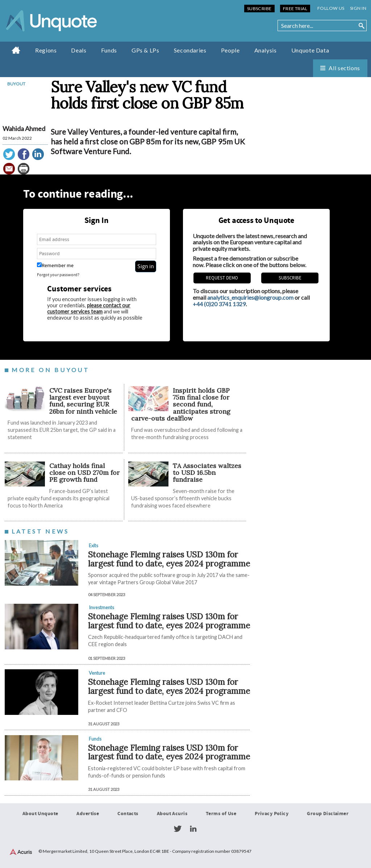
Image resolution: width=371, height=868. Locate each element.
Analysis (266, 50)
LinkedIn (193, 829)
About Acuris (172, 814)
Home (16, 50)
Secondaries (190, 50)
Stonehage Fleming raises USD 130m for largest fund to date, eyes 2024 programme (169, 559)
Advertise (88, 814)
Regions (46, 50)
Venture (97, 673)
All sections (344, 68)
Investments (101, 607)
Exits (93, 545)
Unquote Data (310, 50)
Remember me (55, 266)
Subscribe (259, 9)
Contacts (128, 814)
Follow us (331, 8)
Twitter (178, 829)
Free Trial (295, 9)
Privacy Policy (272, 814)
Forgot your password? (58, 275)
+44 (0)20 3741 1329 (219, 304)
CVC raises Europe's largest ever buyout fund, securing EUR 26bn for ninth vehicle (84, 401)
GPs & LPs (145, 50)
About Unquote (40, 814)
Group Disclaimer (328, 814)
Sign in (358, 8)
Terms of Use (221, 814)
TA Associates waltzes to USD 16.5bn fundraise (207, 473)
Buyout (16, 84)
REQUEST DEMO (222, 278)
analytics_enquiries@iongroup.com (250, 297)
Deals (79, 50)
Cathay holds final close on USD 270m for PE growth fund (84, 473)
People (230, 50)
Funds (109, 50)
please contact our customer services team (89, 308)
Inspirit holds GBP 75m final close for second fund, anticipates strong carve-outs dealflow (181, 404)
